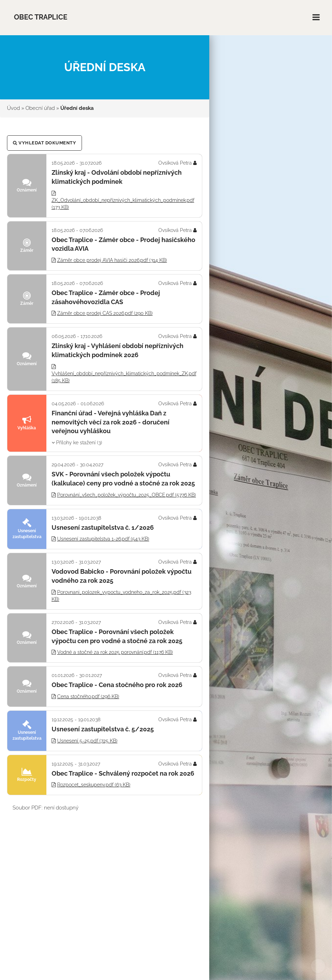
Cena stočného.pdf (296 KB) (88, 696)
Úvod (13, 108)
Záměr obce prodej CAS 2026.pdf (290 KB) (105, 313)
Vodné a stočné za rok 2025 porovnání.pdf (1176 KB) (115, 652)
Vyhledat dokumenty (44, 143)
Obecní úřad (40, 108)
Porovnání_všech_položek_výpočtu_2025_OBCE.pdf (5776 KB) (127, 495)
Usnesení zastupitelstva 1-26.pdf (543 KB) (103, 539)
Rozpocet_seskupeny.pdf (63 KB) (94, 785)
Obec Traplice (41, 17)
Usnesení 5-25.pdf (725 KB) (87, 741)
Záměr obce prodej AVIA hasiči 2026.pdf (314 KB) (112, 260)
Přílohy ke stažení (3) (77, 443)
